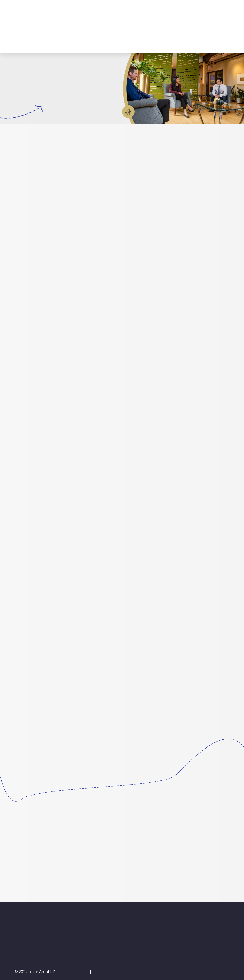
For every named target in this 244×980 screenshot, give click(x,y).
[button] (68, 12)
